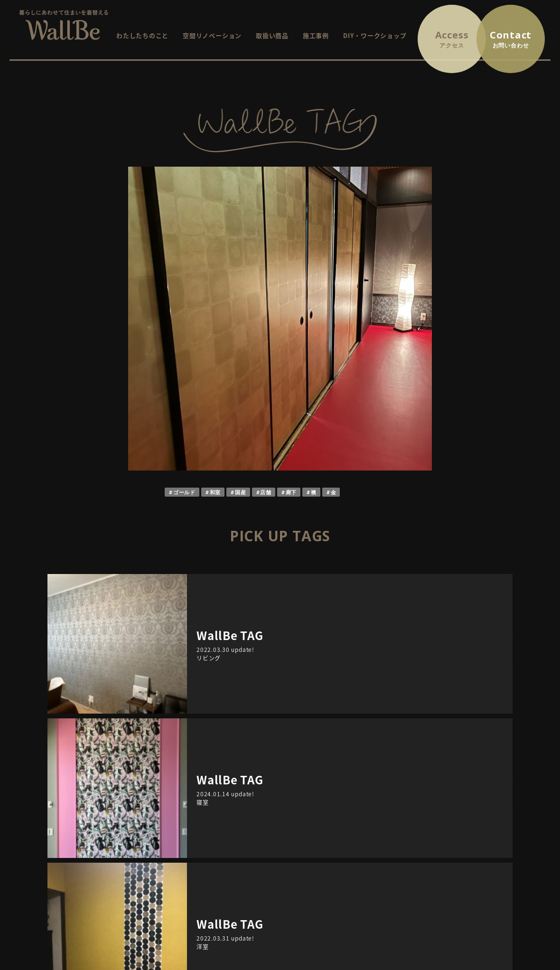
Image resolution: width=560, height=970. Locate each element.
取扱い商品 (272, 35)
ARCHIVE (157, 707)
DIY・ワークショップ (375, 35)
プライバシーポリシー (494, 818)
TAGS (403, 707)
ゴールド (184, 492)
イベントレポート (333, 845)
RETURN (280, 663)
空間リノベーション (212, 35)
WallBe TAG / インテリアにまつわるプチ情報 (364, 858)
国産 (241, 492)
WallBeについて (215, 818)
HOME (201, 805)
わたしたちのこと (142, 35)
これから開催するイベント (346, 818)
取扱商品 (204, 845)
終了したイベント (333, 832)
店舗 (266, 492)
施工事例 (316, 35)
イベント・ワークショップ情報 (343, 805)
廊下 (291, 492)
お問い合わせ (481, 805)
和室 (215, 492)
